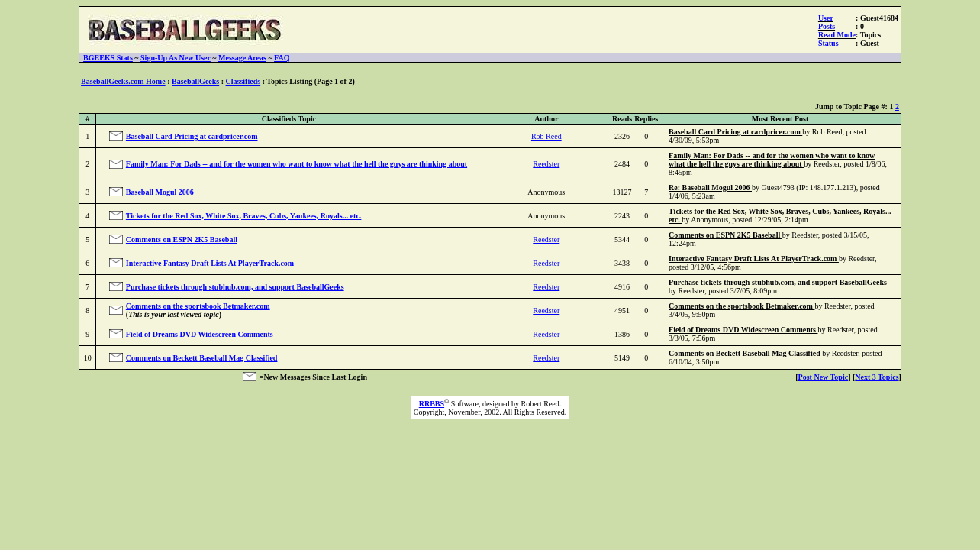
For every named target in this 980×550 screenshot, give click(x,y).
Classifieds (243, 81)
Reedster (546, 164)
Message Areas (242, 58)
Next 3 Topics (877, 377)
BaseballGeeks (195, 81)
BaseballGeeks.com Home (123, 81)
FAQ (282, 58)
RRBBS (432, 404)
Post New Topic (824, 377)
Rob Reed (546, 136)
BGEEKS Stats (108, 58)
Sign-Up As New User (176, 58)
